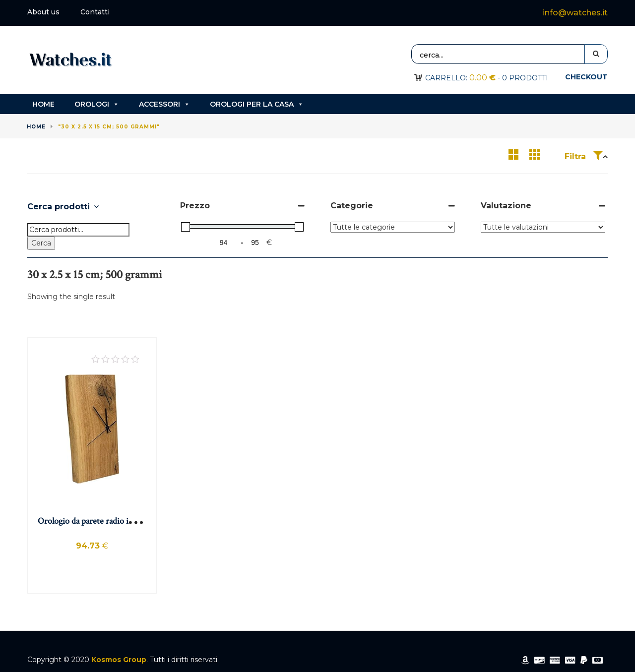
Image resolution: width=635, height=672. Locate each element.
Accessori (164, 104)
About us (43, 12)
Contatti (95, 12)
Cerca (41, 243)
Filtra (584, 156)
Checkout (586, 77)
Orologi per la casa (257, 104)
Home (43, 104)
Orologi (97, 104)
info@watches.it (575, 13)
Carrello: (460, 78)
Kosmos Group (119, 660)
